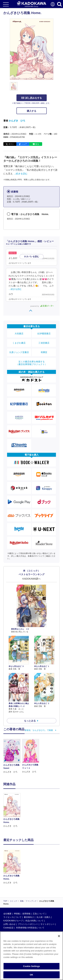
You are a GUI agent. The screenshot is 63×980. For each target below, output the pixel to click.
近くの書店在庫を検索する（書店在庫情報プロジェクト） (32, 363)
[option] (13, 810)
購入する (32, 111)
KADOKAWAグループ (13, 921)
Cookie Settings (31, 966)
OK (32, 975)
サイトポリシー (48, 924)
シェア (24, 144)
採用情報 (26, 914)
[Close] (59, 936)
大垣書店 (19, 334)
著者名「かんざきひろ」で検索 (39, 730)
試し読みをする (32, 98)
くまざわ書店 (19, 343)
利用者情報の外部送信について (30, 928)
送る (37, 144)
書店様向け (29, 917)
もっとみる (30, 721)
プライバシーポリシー (28, 924)
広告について (39, 914)
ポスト (11, 144)
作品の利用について (34, 921)
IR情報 (17, 914)
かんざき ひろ (17, 121)
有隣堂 (44, 352)
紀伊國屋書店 (44, 334)
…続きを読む (20, 174)
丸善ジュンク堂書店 (19, 352)
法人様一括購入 (44, 917)
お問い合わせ (9, 924)
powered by (42, 306)
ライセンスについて (12, 917)
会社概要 (7, 914)
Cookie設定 (8, 928)
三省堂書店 (44, 343)
